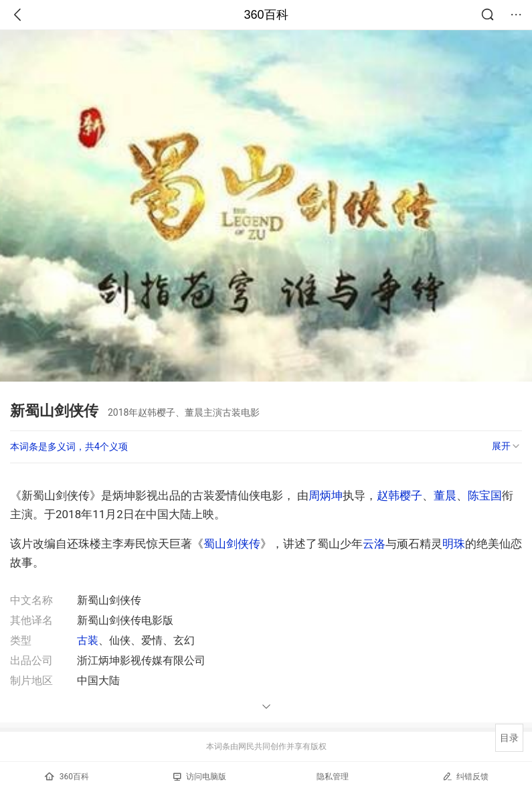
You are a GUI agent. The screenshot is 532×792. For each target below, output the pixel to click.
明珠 (454, 544)
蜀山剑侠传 (232, 544)
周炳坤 (326, 495)
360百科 (266, 15)
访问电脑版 (200, 777)
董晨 (445, 495)
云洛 (374, 544)
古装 (88, 640)
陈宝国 (485, 495)
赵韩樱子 (400, 495)
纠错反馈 (465, 776)
